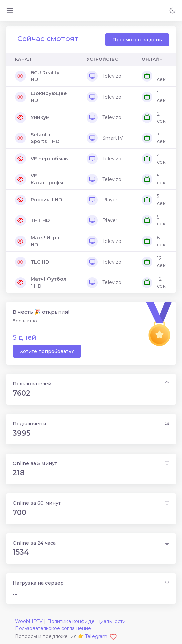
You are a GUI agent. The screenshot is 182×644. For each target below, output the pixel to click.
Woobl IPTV (29, 621)
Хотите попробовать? (47, 351)
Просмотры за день (137, 40)
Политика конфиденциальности (87, 621)
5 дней (25, 337)
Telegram (101, 636)
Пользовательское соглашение (53, 628)
